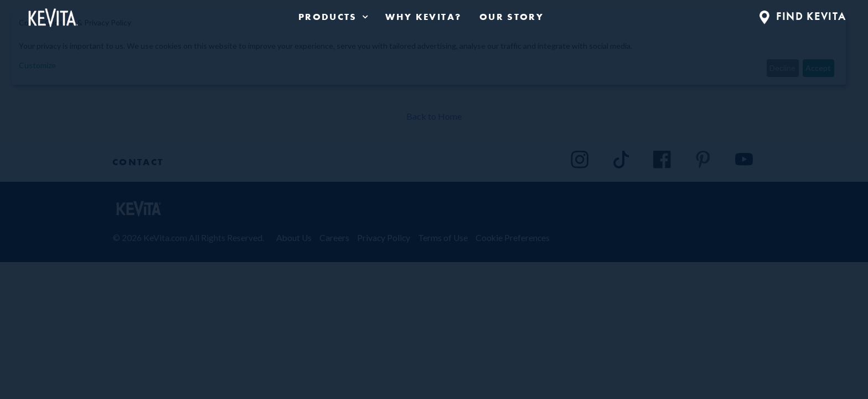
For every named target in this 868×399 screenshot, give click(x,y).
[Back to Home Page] (52, 16)
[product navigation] (333, 17)
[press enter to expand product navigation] (363, 17)
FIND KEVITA (803, 16)
